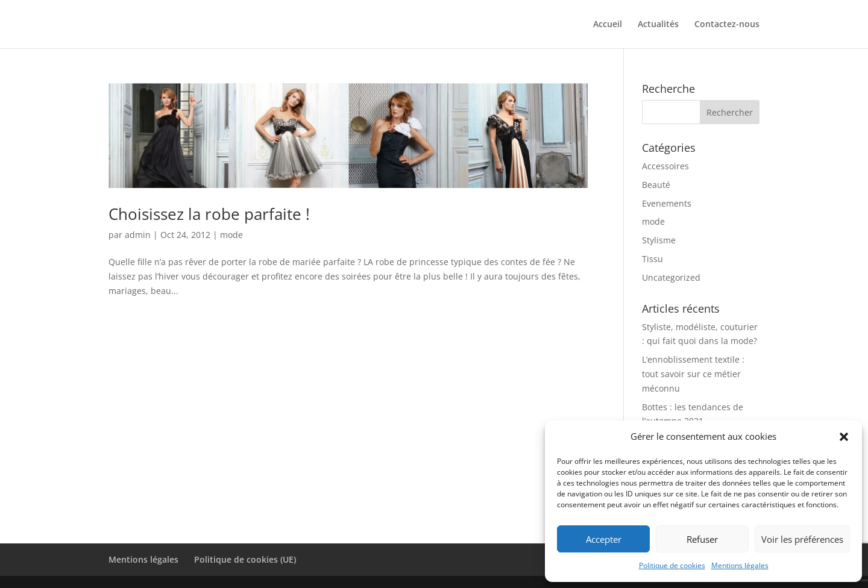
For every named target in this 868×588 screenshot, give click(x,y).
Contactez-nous (727, 25)
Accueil (608, 25)
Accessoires (665, 166)
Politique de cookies (672, 565)
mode (231, 235)
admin (138, 235)
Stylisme (659, 240)
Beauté (656, 185)
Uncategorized (671, 277)
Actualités (658, 25)
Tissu (653, 259)
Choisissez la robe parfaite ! (209, 214)
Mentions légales (740, 565)
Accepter (604, 539)
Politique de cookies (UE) (245, 559)
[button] (844, 437)
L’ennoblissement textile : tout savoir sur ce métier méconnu (693, 374)
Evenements (667, 203)
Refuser (702, 539)
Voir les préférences (802, 539)
